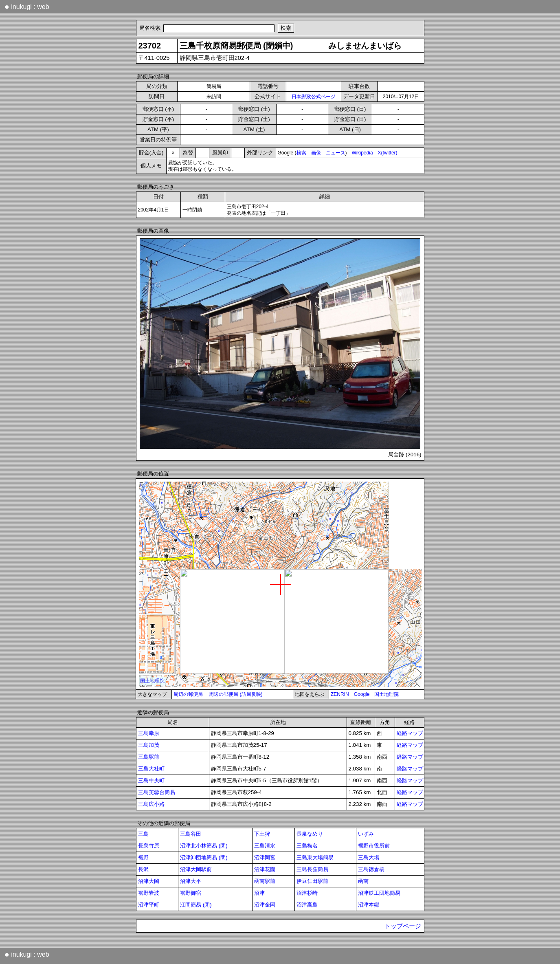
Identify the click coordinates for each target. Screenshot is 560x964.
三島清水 (265, 846)
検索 (301, 153)
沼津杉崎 (307, 893)
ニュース (336, 153)
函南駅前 (265, 881)
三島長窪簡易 (312, 869)
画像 (316, 153)
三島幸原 (149, 733)
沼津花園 (265, 869)
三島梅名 (307, 846)
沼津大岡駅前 (196, 869)
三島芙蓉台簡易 (157, 792)
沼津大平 (191, 881)
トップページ (403, 926)
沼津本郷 (369, 905)
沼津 (259, 893)
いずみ (366, 834)
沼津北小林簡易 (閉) (204, 846)
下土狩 (262, 834)
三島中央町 (151, 780)
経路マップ (410, 733)
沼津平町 (149, 905)
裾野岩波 (149, 893)
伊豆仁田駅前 (312, 881)
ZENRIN (340, 694)
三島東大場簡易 (315, 857)
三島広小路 (151, 804)
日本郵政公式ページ (314, 97)
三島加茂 (149, 745)
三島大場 (369, 857)
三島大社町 (151, 769)
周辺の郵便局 (188, 694)
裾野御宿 (191, 893)
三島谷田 (191, 834)
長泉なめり (310, 834)
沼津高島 (307, 905)
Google (362, 694)
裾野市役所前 (374, 846)
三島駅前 (149, 757)
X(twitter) (388, 153)
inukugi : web (27, 7)
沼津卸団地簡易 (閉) (204, 857)
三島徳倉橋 (371, 869)
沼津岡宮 (265, 857)
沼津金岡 (265, 905)
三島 (143, 834)
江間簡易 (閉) (196, 905)
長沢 (143, 869)
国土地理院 (387, 694)
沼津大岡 (149, 881)
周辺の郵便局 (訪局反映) (236, 694)
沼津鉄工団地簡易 (379, 893)
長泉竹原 (149, 846)
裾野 (143, 857)
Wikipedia (362, 153)
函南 (363, 881)
